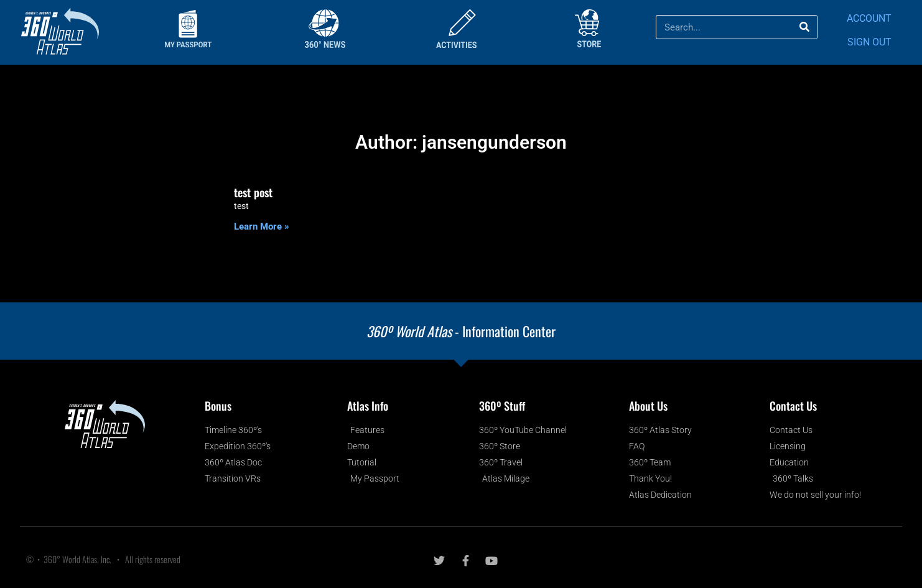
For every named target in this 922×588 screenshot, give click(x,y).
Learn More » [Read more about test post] (262, 226)
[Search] (805, 27)
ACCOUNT (869, 18)
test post (253, 192)
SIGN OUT (869, 42)
